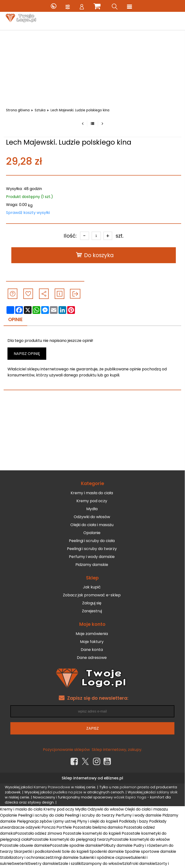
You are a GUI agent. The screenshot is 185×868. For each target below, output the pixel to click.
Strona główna (18, 110)
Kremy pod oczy (92, 501)
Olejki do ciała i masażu (92, 525)
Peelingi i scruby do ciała (92, 541)
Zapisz (92, 728)
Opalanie (92, 533)
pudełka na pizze (68, 792)
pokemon (128, 787)
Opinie (15, 320)
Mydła (92, 509)
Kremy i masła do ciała (92, 493)
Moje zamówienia (92, 634)
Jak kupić (92, 587)
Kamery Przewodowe (52, 787)
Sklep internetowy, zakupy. (117, 750)
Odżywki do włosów (92, 517)
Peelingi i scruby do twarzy (92, 549)
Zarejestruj (92, 611)
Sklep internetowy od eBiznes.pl (92, 778)
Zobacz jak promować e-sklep (92, 595)
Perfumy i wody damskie (92, 557)
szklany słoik (167, 792)
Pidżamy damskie (92, 565)
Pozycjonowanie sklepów (66, 750)
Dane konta (92, 650)
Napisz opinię (27, 354)
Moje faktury (92, 642)
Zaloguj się (92, 603)
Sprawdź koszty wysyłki (28, 213)
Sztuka (40, 110)
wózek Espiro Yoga (130, 797)
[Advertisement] (92, 66)
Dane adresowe (92, 658)
